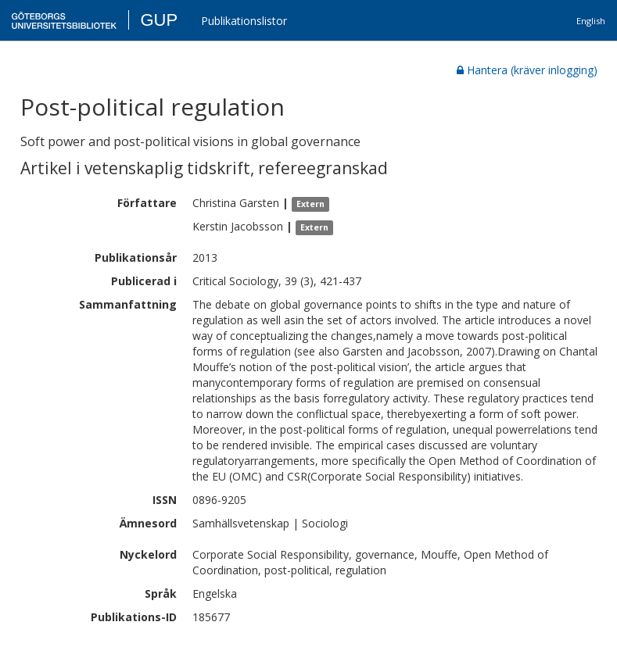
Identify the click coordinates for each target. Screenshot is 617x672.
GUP (159, 20)
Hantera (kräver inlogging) (527, 70)
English (591, 21)
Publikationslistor (244, 21)
